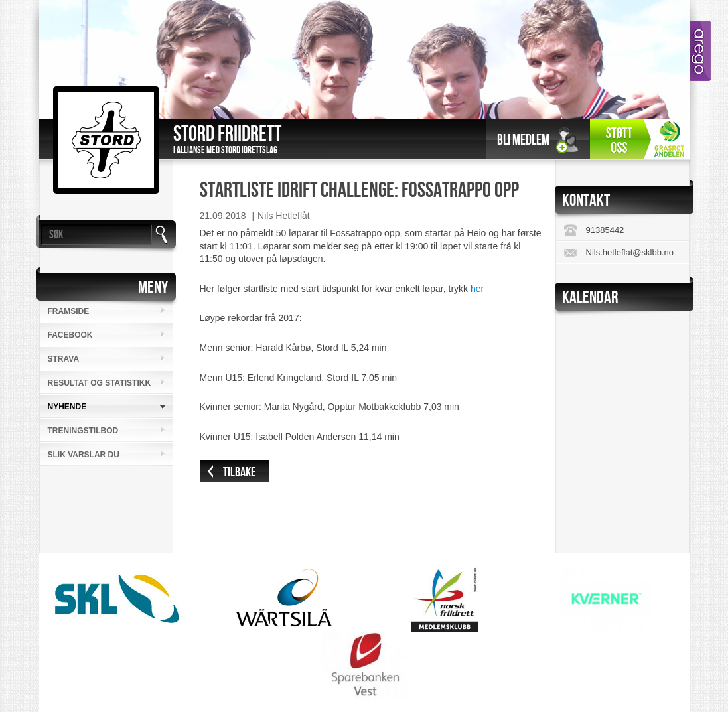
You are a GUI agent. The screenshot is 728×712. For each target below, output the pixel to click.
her (477, 289)
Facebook (70, 335)
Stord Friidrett (227, 134)
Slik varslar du (84, 455)
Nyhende (67, 407)
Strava (64, 359)
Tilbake (239, 472)
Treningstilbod (83, 431)
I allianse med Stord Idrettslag (225, 151)
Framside (69, 311)
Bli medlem (523, 140)
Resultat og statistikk (100, 383)
